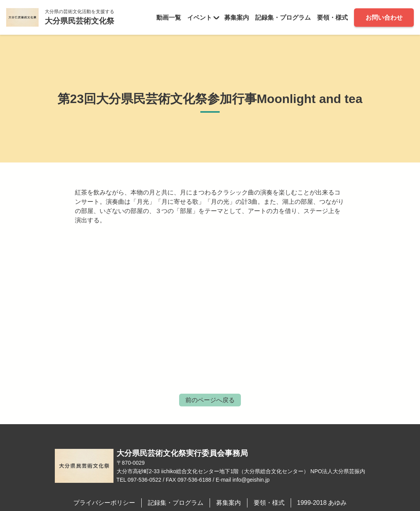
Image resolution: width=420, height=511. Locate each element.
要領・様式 (332, 17)
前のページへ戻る (210, 400)
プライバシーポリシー (104, 503)
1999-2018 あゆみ (322, 503)
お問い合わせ (384, 17)
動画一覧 (169, 17)
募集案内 (237, 17)
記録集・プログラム (283, 17)
